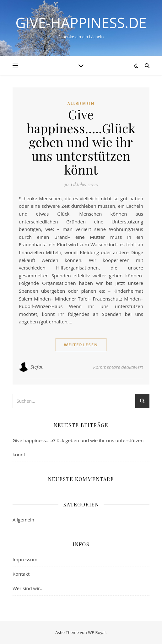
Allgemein (81, 104)
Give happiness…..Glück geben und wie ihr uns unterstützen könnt (81, 142)
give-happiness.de (81, 23)
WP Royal (97, 632)
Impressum (25, 559)
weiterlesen (81, 345)
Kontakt (21, 574)
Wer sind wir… (28, 588)
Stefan (37, 367)
